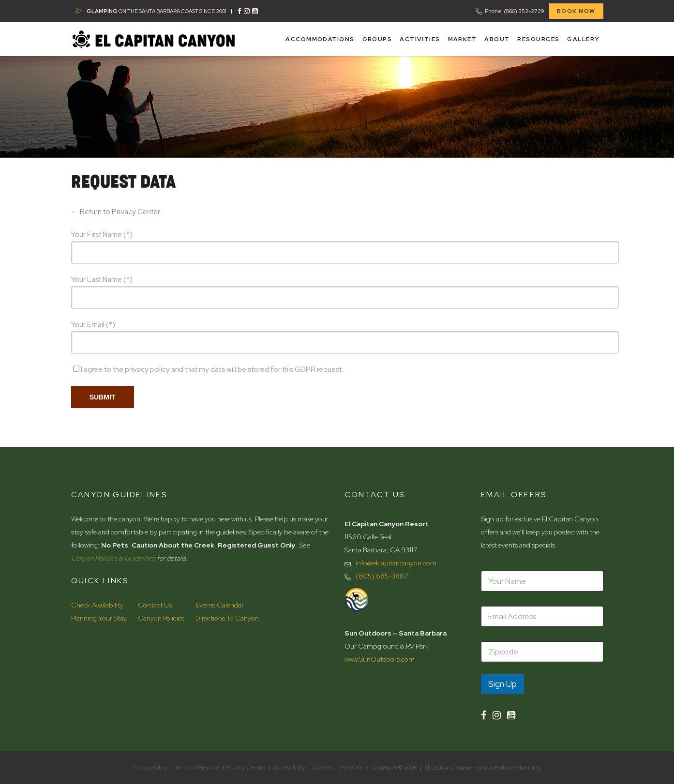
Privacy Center (246, 768)
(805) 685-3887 (382, 576)
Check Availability (97, 605)
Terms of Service (197, 768)
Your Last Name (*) (102, 280)
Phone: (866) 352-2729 (515, 11)
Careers (323, 768)
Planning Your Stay (99, 618)
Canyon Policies (161, 618)
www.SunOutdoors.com (380, 659)
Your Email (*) (93, 325)
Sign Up (502, 684)
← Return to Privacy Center (116, 212)
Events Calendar (220, 605)
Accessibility (289, 768)
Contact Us (155, 605)
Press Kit (352, 768)
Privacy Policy (150, 768)
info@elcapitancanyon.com (396, 563)
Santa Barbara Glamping (509, 768)
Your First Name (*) (102, 235)
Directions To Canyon (227, 618)
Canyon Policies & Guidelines (113, 558)
